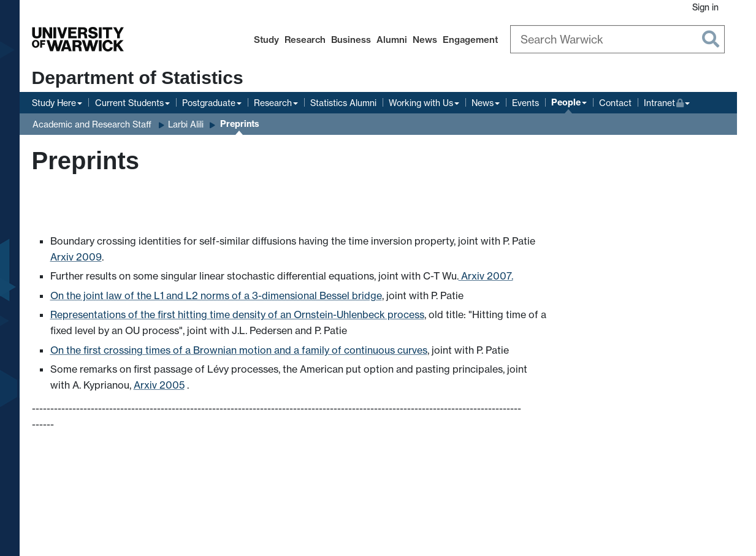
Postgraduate (209, 103)
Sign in (705, 7)
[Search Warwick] (617, 39)
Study (266, 40)
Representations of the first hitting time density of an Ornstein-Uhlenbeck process (237, 314)
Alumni (392, 40)
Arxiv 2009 (76, 257)
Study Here (54, 103)
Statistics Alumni (343, 103)
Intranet (667, 101)
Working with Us (421, 103)
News (425, 40)
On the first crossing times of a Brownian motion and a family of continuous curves (239, 350)
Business (351, 40)
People (566, 102)
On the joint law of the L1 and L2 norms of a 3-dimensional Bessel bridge (216, 295)
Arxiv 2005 (159, 385)
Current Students (129, 103)
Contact (615, 103)
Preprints (240, 124)
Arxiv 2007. (486, 276)
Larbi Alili (186, 124)
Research (305, 40)
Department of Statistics (138, 78)
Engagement (470, 40)
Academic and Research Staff (92, 124)
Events (525, 103)
